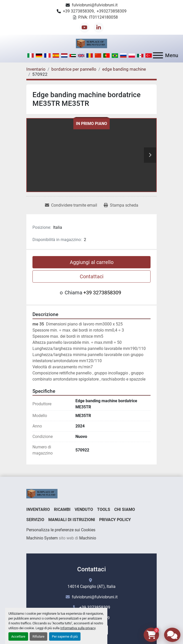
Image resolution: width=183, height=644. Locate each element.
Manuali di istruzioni (72, 520)
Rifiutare (38, 636)
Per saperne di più (65, 636)
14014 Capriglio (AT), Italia (91, 586)
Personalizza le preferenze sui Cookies (61, 530)
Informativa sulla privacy (78, 628)
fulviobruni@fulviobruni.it (95, 5)
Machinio (88, 538)
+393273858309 (112, 11)
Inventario (38, 509)
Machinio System (42, 538)
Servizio (35, 520)
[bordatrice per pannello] (74, 69)
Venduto (84, 509)
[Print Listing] (121, 205)
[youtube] (85, 28)
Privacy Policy (115, 520)
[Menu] (158, 55)
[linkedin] (99, 28)
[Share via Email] (71, 205)
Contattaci (92, 276)
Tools (104, 509)
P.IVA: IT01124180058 (98, 17)
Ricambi (62, 509)
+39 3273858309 (78, 11)
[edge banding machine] (124, 69)
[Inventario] (36, 69)
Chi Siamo (125, 509)
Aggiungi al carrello (92, 262)
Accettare (18, 636)
